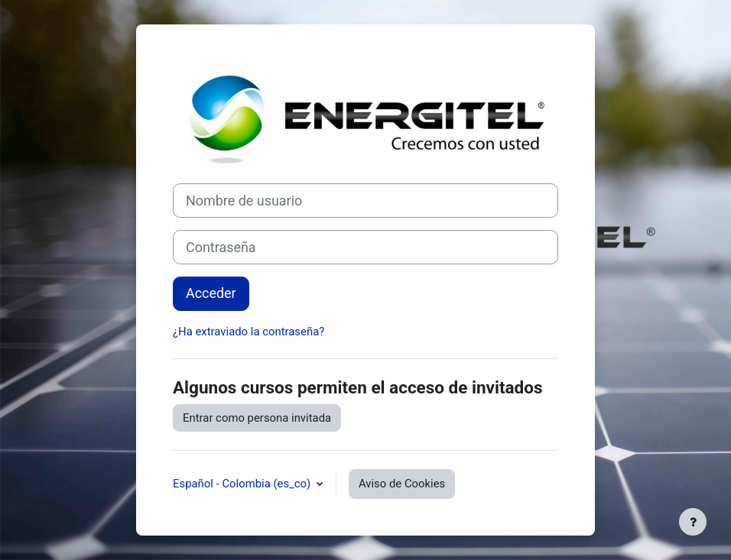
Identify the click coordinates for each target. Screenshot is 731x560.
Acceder (211, 293)
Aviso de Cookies (402, 484)
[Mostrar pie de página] (693, 522)
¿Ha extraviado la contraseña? (249, 332)
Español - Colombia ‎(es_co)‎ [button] (243, 484)
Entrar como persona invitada (257, 418)
